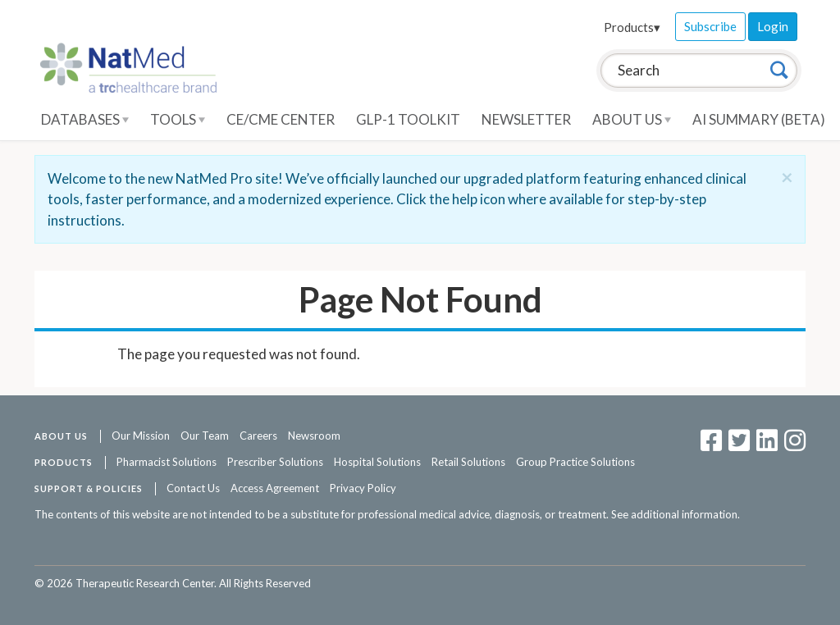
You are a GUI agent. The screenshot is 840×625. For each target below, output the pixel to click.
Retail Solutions (468, 462)
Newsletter (526, 119)
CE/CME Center (281, 119)
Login (773, 26)
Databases (85, 119)
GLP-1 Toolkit (408, 119)
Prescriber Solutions (275, 462)
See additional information (674, 514)
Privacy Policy (363, 488)
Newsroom (314, 436)
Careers (258, 436)
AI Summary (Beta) (759, 119)
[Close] (787, 177)
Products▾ (632, 27)
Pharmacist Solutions (167, 462)
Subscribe (710, 26)
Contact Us (193, 488)
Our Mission (141, 436)
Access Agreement (275, 488)
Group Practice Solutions (575, 462)
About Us (632, 119)
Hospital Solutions (377, 462)
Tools (178, 119)
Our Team (205, 436)
